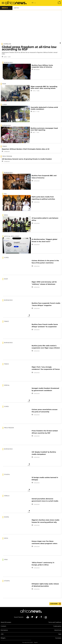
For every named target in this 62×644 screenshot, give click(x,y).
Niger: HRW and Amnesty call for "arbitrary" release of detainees (44, 283)
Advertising (58, 630)
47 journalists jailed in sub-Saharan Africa (45, 219)
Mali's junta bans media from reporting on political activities (43, 198)
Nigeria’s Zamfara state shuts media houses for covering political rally (45, 521)
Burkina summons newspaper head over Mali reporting (44, 129)
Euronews (58, 638)
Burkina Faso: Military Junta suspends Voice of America (42, 66)
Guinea (5, 105)
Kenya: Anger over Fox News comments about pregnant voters (44, 542)
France (5, 146)
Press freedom (7, 156)
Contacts (3, 626)
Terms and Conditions (55, 622)
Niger (4, 84)
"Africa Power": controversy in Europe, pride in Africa (43, 564)
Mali (5, 194)
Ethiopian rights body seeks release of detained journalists (45, 585)
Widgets (3, 638)
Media (6, 215)
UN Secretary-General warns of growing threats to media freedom (27, 159)
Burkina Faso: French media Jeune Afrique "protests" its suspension (45, 326)
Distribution (4, 630)
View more (54, 604)
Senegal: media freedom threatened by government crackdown (45, 389)
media (5, 8)
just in (16, 8)
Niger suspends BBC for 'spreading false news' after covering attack (44, 87)
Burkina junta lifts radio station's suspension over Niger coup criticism (46, 347)
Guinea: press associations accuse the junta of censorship (45, 411)
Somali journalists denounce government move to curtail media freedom (45, 500)
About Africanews (6, 622)
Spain (6, 560)
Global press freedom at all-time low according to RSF (29, 48)
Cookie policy (57, 626)
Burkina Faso (8, 63)
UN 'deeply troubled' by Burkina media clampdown (44, 453)
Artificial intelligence (12, 236)
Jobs (2, 634)
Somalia (7, 496)
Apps (60, 634)
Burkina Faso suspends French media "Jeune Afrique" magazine (46, 304)
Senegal (7, 385)
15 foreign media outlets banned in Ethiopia (45, 479)
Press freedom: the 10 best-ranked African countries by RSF (45, 432)
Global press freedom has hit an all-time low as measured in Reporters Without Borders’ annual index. (30, 53)
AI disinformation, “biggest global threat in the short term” (44, 240)
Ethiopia (7, 475)
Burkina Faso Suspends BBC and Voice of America (44, 177)
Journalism (7, 44)
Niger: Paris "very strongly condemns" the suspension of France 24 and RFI (46, 368)
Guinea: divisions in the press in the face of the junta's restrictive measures (45, 262)
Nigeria (6, 517)
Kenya (6, 538)
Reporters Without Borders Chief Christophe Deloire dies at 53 (26, 149)
